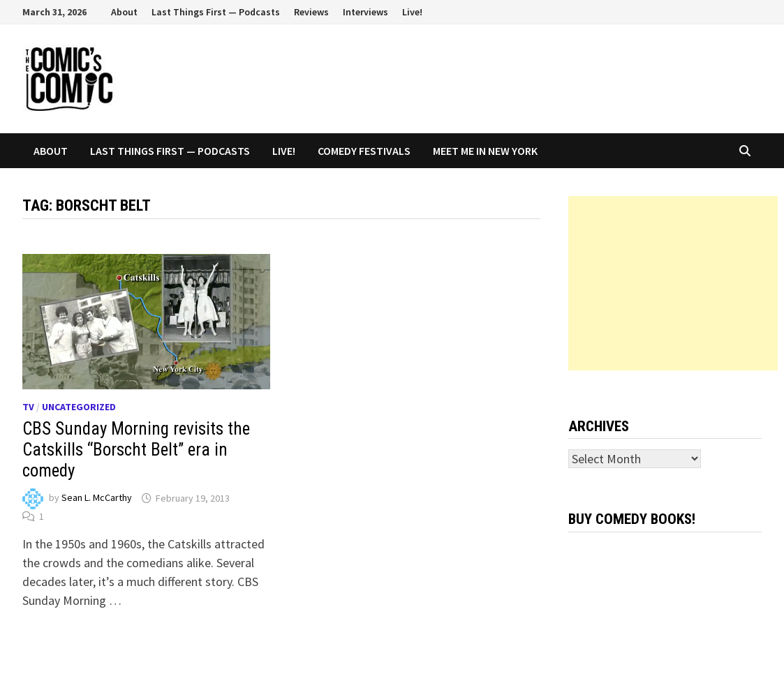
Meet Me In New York (485, 151)
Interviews (365, 12)
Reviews (311, 12)
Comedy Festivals (364, 151)
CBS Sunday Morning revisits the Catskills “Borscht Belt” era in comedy (136, 450)
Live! (412, 12)
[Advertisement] (673, 283)
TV (28, 407)
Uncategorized (79, 407)
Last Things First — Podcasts (216, 12)
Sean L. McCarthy (97, 498)
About (124, 12)
